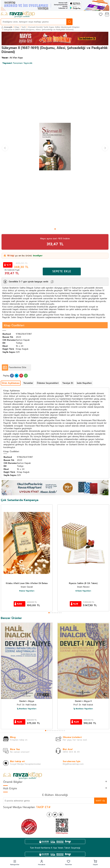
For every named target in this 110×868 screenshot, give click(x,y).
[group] (55, 147)
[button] (55, 229)
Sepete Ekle (62, 271)
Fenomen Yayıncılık (17, 63)
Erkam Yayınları (83, 591)
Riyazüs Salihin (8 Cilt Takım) (83, 583)
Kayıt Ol (101, 801)
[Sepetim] (107, 15)
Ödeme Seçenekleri (48, 383)
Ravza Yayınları (27, 591)
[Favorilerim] (101, 15)
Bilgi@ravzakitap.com (73, 764)
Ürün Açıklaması (11, 383)
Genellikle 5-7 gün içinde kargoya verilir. (29, 282)
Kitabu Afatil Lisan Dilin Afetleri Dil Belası (27, 583)
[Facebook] (49, 815)
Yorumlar (28, 383)
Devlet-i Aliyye (27, 701)
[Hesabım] (94, 15)
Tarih (24, 27)
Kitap (17, 27)
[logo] (18, 15)
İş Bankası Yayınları (27, 709)
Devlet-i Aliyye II (83, 701)
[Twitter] (55, 815)
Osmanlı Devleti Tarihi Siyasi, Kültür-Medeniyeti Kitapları (54, 27)
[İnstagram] (61, 815)
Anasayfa (7, 27)
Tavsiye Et (68, 383)
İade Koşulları (84, 383)
